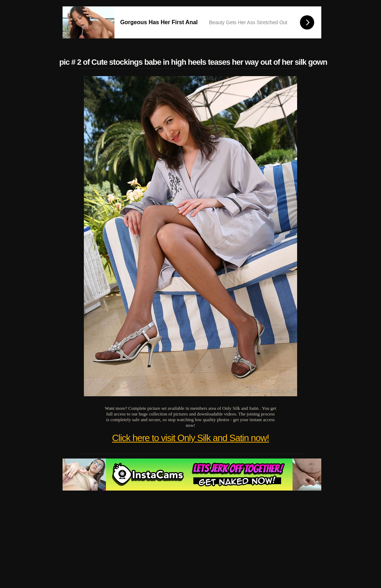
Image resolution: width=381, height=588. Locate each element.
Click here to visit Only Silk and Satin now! (190, 438)
